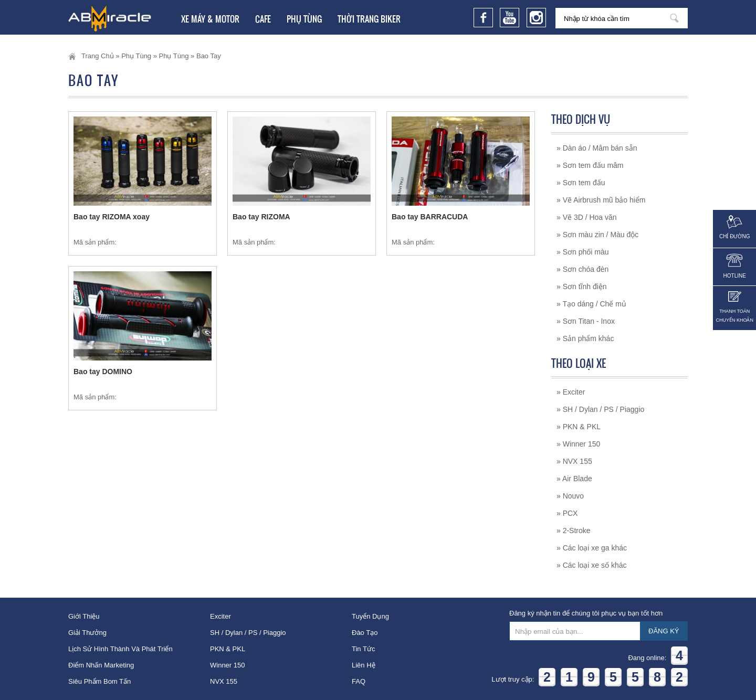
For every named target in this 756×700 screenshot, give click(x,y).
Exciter (220, 616)
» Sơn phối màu (583, 252)
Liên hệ (364, 665)
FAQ (359, 681)
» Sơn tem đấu (581, 183)
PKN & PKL (228, 649)
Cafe (263, 19)
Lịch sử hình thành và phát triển (120, 649)
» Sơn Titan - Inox (586, 321)
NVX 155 (224, 681)
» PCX (567, 513)
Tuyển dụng (370, 616)
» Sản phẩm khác (585, 338)
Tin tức (363, 649)
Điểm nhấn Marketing (101, 665)
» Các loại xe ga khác (592, 548)
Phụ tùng (304, 19)
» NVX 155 (574, 461)
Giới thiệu (84, 616)
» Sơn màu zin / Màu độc (597, 235)
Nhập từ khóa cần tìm (674, 18)
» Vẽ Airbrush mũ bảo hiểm (601, 200)
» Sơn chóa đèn (582, 269)
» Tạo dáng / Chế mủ (591, 304)
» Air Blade (574, 479)
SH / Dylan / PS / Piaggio (248, 633)
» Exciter (571, 392)
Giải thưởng (87, 633)
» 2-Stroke (574, 531)
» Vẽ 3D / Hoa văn (587, 217)
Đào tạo (365, 633)
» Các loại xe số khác (592, 565)
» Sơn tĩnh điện (582, 287)
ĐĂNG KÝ (664, 631)
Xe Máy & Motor (210, 19)
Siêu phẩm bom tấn (99, 681)
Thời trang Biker (369, 19)
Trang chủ (98, 56)
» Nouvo (570, 496)
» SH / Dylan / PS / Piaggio (600, 409)
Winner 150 (227, 665)
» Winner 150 (578, 444)
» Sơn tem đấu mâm (590, 165)
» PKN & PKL (579, 427)
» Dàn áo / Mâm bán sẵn (597, 148)
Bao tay (209, 56)
